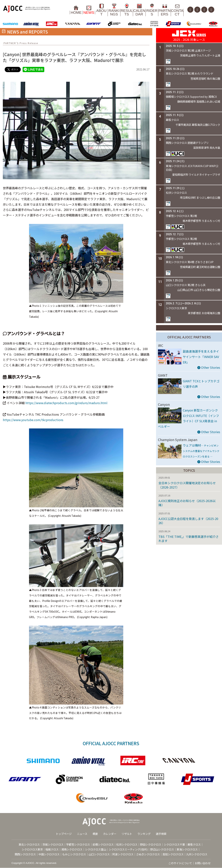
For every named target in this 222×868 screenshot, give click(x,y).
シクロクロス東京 (32, 850)
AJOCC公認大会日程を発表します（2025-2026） (188, 521)
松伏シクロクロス (127, 845)
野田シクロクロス (151, 845)
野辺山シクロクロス (162, 850)
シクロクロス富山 (96, 850)
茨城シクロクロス (53, 845)
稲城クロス (52, 850)
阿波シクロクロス (123, 854)
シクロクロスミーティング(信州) (128, 850)
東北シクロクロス (29, 845)
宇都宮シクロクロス (78, 845)
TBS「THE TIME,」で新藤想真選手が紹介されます (189, 539)
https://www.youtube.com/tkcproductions (33, 420)
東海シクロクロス (187, 850)
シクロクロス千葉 (174, 845)
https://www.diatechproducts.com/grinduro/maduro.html (66, 403)
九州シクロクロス (197, 854)
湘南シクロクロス (72, 850)
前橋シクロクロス (103, 845)
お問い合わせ (203, 863)
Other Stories (209, 368)
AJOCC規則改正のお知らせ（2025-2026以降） (187, 503)
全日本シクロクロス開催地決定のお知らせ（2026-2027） (187, 485)
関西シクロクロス (25, 854)
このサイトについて (180, 863)
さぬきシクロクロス (148, 854)
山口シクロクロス (99, 854)
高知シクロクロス (173, 854)
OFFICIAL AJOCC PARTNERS (189, 337)
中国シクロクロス (49, 854)
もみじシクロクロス (74, 854)
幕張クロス (194, 845)
